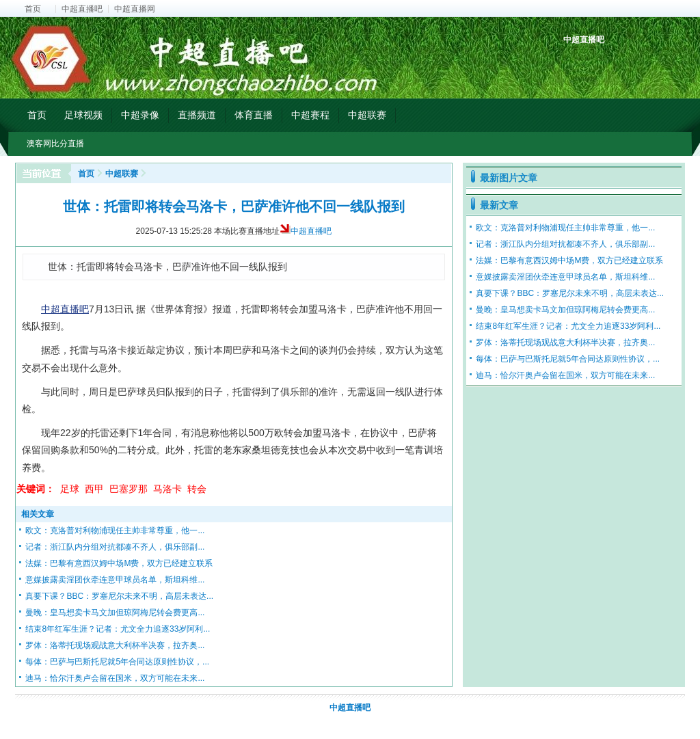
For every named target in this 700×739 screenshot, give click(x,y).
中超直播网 (135, 9)
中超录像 (140, 115)
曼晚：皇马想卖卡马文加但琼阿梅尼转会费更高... (115, 613)
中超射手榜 (607, 63)
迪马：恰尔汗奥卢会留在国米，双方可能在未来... (115, 678)
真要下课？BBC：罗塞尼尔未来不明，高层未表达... (119, 596)
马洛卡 (167, 489)
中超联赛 (367, 115)
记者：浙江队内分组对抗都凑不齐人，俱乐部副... (115, 547)
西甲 (94, 489)
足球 (70, 489)
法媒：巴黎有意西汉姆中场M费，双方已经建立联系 (119, 563)
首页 (33, 9)
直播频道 (197, 115)
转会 (197, 489)
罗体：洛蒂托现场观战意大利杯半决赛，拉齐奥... (115, 645)
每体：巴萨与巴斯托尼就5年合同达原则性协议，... (117, 662)
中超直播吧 (82, 9)
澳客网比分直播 (55, 144)
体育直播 (254, 115)
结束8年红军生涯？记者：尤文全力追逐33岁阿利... (118, 629)
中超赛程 (310, 115)
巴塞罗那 (129, 489)
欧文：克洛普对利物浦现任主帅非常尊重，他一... (115, 530)
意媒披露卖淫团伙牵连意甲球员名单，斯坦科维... (115, 580)
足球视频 (83, 115)
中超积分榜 (575, 63)
